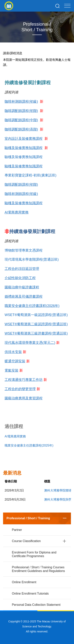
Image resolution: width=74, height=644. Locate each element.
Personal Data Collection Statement (36, 605)
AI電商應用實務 (15, 436)
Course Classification (26, 541)
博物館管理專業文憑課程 (24, 250)
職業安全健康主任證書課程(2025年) (29, 445)
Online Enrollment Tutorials (30, 594)
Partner (17, 530)
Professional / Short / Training (28, 518)
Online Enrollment (24, 582)
